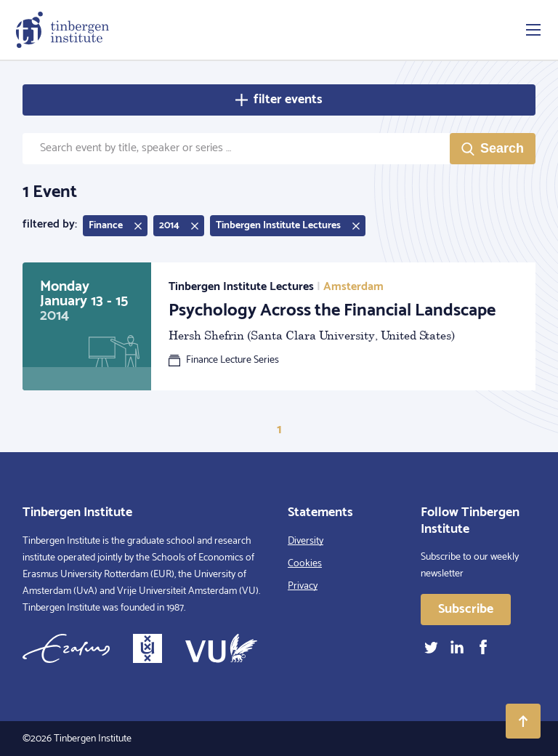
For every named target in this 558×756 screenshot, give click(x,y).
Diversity (306, 541)
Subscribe (466, 609)
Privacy (303, 586)
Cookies (305, 564)
